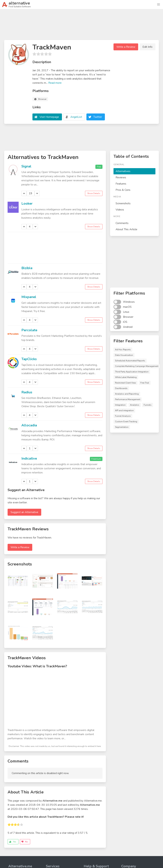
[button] (159, 4)
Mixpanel (29, 297)
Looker (27, 204)
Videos (120, 210)
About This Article (126, 229)
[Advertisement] (82, 26)
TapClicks (29, 359)
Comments (122, 223)
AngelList (76, 117)
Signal (26, 166)
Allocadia (29, 425)
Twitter (98, 117)
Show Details (94, 193)
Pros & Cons (123, 190)
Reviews (121, 177)
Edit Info (147, 47)
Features (121, 184)
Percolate (29, 330)
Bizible (27, 268)
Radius (27, 392)
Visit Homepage (49, 117)
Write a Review (126, 47)
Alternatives (123, 171)
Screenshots (123, 203)
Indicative (29, 458)
